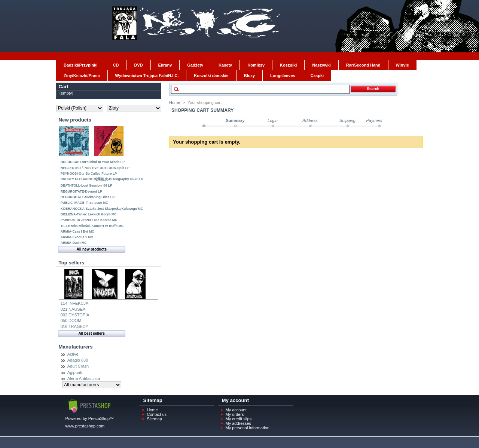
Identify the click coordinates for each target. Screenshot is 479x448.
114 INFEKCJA (75, 303)
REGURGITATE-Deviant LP (81, 191)
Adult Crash (78, 366)
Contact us (157, 414)
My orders (235, 414)
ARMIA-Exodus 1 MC (77, 237)
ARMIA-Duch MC (74, 243)
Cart (64, 87)
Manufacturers (76, 347)
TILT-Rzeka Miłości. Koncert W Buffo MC (92, 226)
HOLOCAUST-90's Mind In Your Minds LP (93, 162)
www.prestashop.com (85, 426)
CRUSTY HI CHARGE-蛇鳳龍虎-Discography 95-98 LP (102, 179)
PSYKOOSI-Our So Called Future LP (89, 174)
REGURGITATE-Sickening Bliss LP (88, 197)
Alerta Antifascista (84, 378)
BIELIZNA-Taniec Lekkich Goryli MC (89, 214)
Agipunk (75, 372)
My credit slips (239, 419)
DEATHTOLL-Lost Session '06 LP (86, 185)
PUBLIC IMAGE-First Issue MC (84, 203)
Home (175, 102)
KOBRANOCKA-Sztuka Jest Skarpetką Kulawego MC (102, 209)
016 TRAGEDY (74, 326)
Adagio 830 (78, 360)
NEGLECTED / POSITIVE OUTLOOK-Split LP (95, 168)
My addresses (238, 423)
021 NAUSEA (73, 309)
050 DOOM (71, 320)
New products (75, 120)
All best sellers (91, 333)
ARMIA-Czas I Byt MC (77, 231)
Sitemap (155, 419)
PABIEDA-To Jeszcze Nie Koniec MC (89, 220)
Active (73, 354)
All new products (91, 249)
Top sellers (72, 263)
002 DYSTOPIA (75, 315)
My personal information (248, 428)
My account (236, 410)
